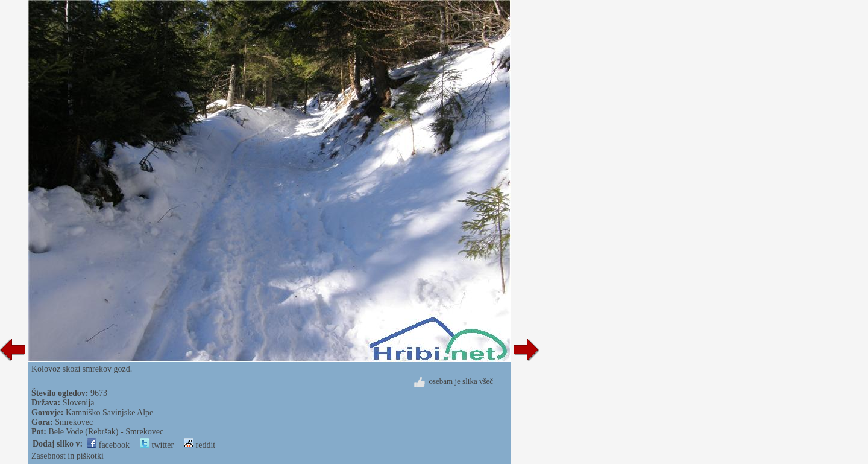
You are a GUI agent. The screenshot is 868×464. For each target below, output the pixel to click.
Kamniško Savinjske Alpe (109, 412)
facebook (108, 445)
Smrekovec (74, 422)
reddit (200, 445)
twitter (157, 445)
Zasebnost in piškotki (68, 456)
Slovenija (79, 403)
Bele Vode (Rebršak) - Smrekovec (106, 432)
